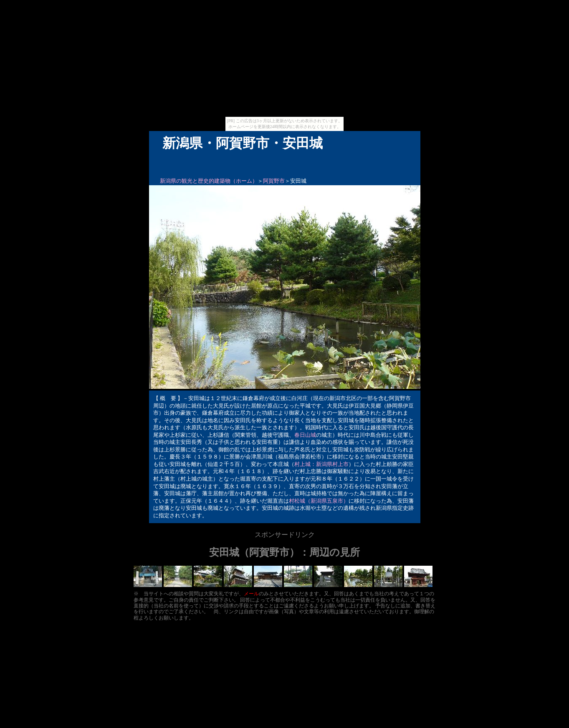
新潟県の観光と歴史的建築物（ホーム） (209, 181)
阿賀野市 (274, 181)
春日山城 (305, 435)
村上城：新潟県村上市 (321, 464)
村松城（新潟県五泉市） (319, 501)
